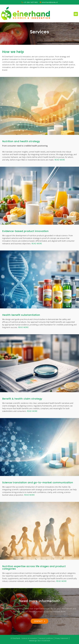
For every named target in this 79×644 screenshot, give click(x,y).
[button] (76, 14)
